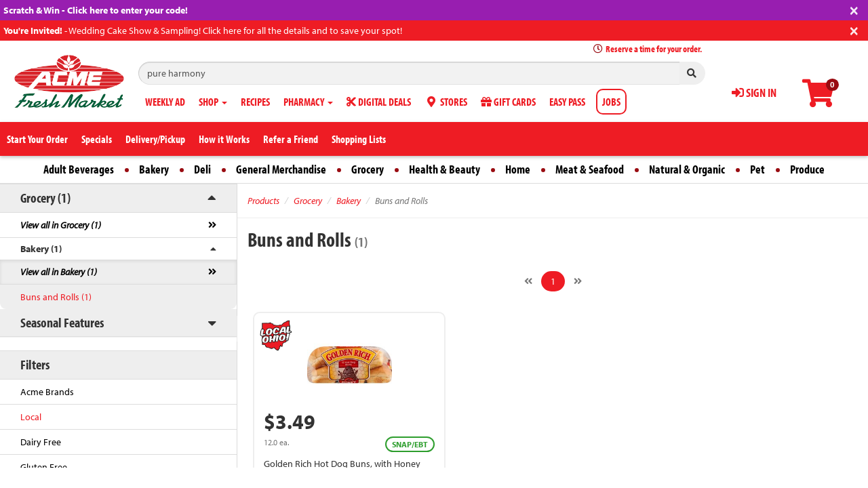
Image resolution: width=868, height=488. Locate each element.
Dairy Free (41, 442)
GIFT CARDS (508, 102)
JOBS (611, 102)
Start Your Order (37, 139)
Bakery (154, 169)
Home (518, 169)
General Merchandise (281, 169)
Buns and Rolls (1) (56, 297)
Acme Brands (47, 392)
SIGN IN (754, 93)
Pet (757, 169)
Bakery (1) (41, 249)
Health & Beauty (445, 169)
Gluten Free (44, 467)
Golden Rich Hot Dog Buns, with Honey (342, 464)
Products (263, 201)
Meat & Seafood (590, 169)
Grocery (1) (45, 198)
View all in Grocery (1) (61, 225)
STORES (446, 102)
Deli (202, 169)
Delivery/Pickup (155, 139)
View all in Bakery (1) (59, 272)
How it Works (224, 139)
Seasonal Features (62, 322)
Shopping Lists (359, 139)
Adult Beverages (79, 169)
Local (31, 417)
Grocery (368, 169)
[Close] (854, 9)
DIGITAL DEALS (379, 102)
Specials (97, 139)
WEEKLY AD (165, 102)
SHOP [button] (213, 102)
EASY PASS (567, 102)
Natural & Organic (687, 169)
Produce (807, 169)
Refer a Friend (291, 139)
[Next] (578, 281)
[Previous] (528, 281)
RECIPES (255, 102)
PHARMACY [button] (308, 102)
